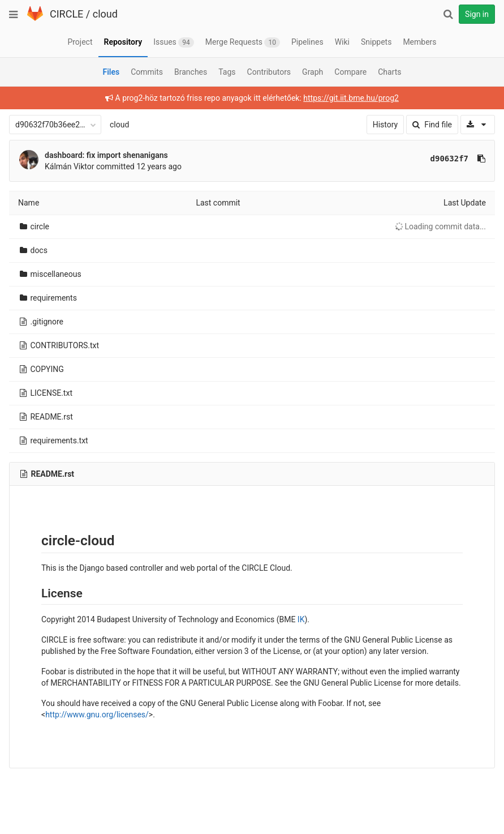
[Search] (448, 14)
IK (301, 619)
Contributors (269, 72)
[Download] (478, 125)
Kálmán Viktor (70, 166)
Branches (191, 72)
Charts (389, 72)
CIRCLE (66, 14)
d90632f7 (449, 159)
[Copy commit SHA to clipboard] (481, 159)
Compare (350, 72)
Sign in (477, 14)
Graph (313, 72)
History (385, 125)
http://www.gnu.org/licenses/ (97, 715)
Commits (147, 72)
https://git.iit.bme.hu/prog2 (351, 98)
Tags (227, 72)
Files (111, 72)
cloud (105, 14)
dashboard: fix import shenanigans (106, 155)
